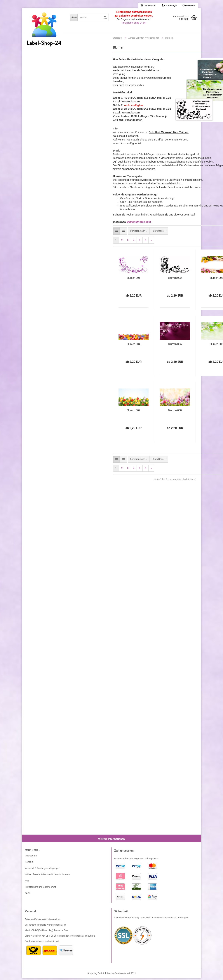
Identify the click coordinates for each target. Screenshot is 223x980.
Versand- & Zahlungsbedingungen (42, 870)
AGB (27, 882)
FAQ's (28, 895)
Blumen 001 (133, 280)
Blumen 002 (175, 280)
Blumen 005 (175, 346)
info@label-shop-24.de (134, 23)
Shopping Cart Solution (99, 975)
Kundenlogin (169, 6)
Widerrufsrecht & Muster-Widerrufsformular (48, 876)
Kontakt (29, 864)
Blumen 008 (175, 412)
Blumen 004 (133, 346)
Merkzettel (189, 6)
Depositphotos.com (139, 224)
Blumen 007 (133, 412)
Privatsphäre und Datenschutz (41, 889)
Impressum (31, 858)
